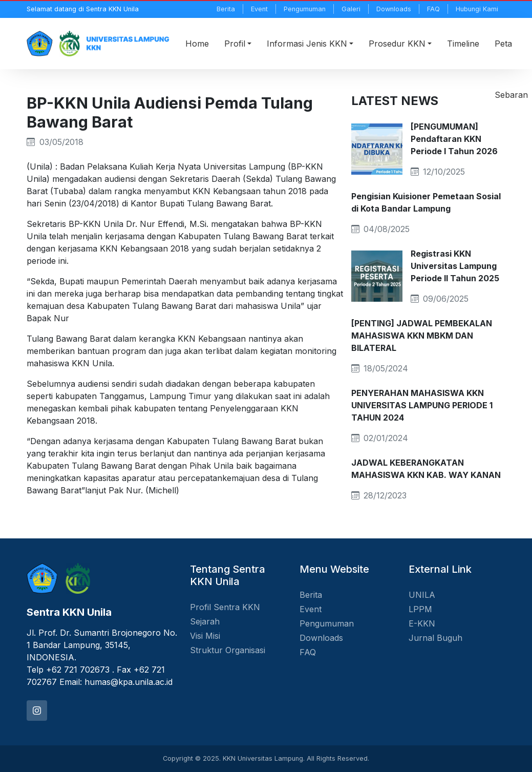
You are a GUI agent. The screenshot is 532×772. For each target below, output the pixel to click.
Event (259, 9)
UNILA (422, 595)
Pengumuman (305, 9)
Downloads (394, 9)
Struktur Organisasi (228, 650)
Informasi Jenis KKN (307, 44)
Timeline (463, 44)
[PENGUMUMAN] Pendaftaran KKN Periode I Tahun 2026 (454, 139)
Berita (226, 9)
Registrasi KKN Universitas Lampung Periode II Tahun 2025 (455, 266)
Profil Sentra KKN (225, 607)
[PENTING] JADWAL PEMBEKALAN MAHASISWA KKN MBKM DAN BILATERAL (422, 336)
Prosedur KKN (397, 44)
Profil (235, 44)
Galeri (351, 9)
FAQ (433, 9)
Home (197, 44)
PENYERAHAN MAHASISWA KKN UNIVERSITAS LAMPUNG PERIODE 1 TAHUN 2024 (422, 405)
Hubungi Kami (477, 9)
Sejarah (205, 621)
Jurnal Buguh (435, 638)
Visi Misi (205, 636)
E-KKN (422, 623)
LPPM (420, 609)
